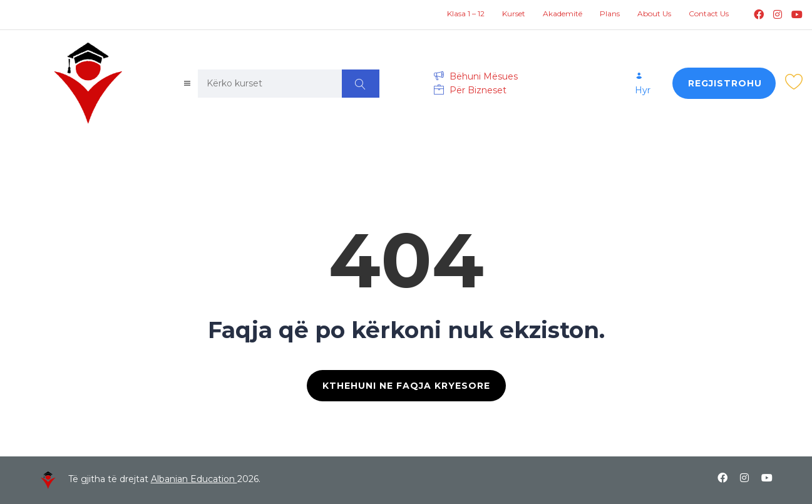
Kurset (514, 13)
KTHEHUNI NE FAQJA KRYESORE (406, 386)
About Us (654, 13)
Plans (610, 13)
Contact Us (709, 13)
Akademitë (563, 13)
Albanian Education (194, 479)
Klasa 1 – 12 (466, 13)
